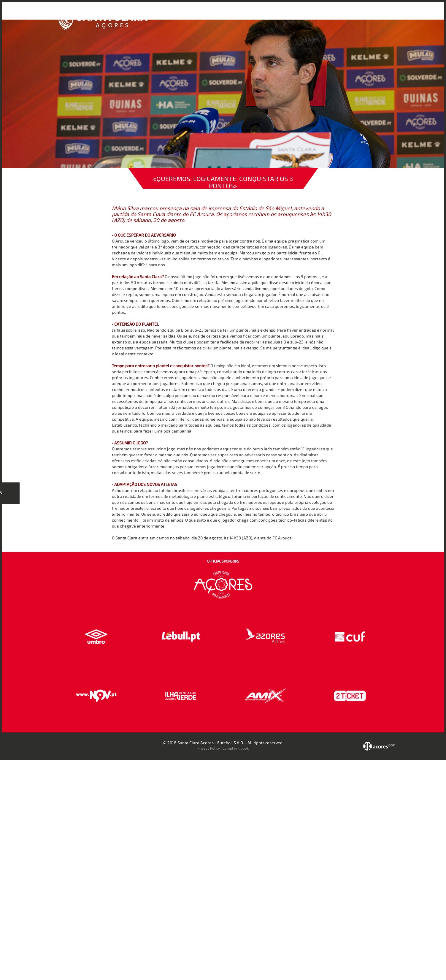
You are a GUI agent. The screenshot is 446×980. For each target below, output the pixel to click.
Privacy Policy (209, 748)
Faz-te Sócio (328, 14)
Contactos (358, 14)
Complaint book (236, 748)
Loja (304, 14)
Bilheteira (283, 14)
